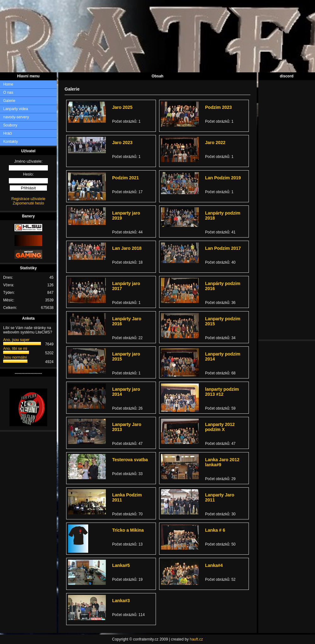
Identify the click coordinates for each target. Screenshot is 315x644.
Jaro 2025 (122, 107)
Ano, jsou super (16, 340)
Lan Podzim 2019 (223, 178)
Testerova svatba (130, 460)
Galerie (9, 101)
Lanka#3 (121, 601)
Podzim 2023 (218, 107)
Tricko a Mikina (128, 530)
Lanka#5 (121, 565)
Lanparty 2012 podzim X (220, 427)
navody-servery (16, 117)
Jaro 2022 (215, 143)
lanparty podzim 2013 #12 (222, 392)
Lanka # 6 (215, 530)
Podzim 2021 (126, 178)
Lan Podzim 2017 (223, 248)
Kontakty (11, 142)
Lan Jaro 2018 (127, 248)
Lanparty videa (16, 109)
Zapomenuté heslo (28, 203)
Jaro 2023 (122, 143)
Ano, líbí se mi (15, 349)
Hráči (8, 133)
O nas (8, 92)
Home (8, 84)
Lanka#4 (214, 565)
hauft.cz (196, 639)
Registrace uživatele (28, 199)
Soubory (10, 125)
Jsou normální (15, 357)
